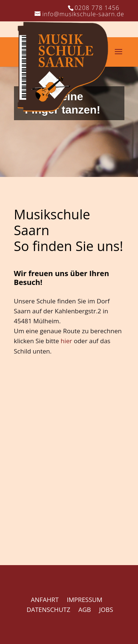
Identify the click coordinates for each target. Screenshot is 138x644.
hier (66, 341)
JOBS (106, 610)
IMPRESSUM (84, 600)
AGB (85, 610)
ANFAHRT (45, 600)
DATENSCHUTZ (48, 610)
